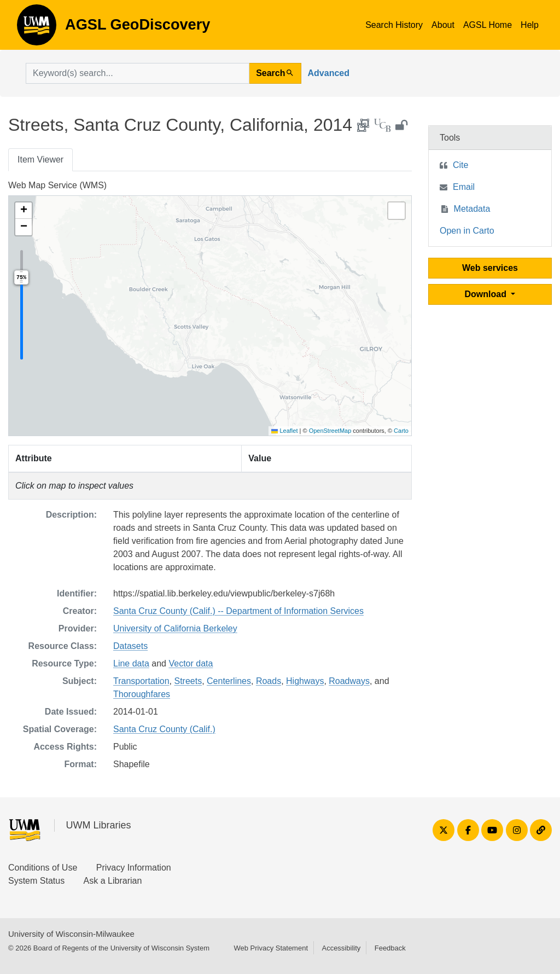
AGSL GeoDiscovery (37, 28)
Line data (131, 663)
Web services (490, 268)
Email (464, 187)
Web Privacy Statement (271, 948)
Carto (401, 431)
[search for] (138, 73)
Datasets (130, 646)
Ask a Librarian (113, 881)
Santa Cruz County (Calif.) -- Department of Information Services (238, 611)
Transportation (141, 681)
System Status (36, 881)
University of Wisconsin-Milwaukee (71, 934)
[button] (24, 211)
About (443, 25)
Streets (188, 681)
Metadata (472, 209)
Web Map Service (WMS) (57, 185)
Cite (460, 165)
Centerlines (229, 681)
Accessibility (341, 948)
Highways (305, 681)
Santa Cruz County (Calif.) (164, 729)
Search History (394, 25)
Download (487, 294)
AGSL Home (488, 25)
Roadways (349, 681)
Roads (269, 681)
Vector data (191, 663)
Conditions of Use (43, 868)
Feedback (390, 948)
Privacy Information (134, 868)
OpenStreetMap (330, 431)
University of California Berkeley (175, 628)
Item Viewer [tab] (40, 160)
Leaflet (284, 431)
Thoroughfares (142, 694)
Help (530, 25)
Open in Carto (467, 231)
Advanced (329, 73)
